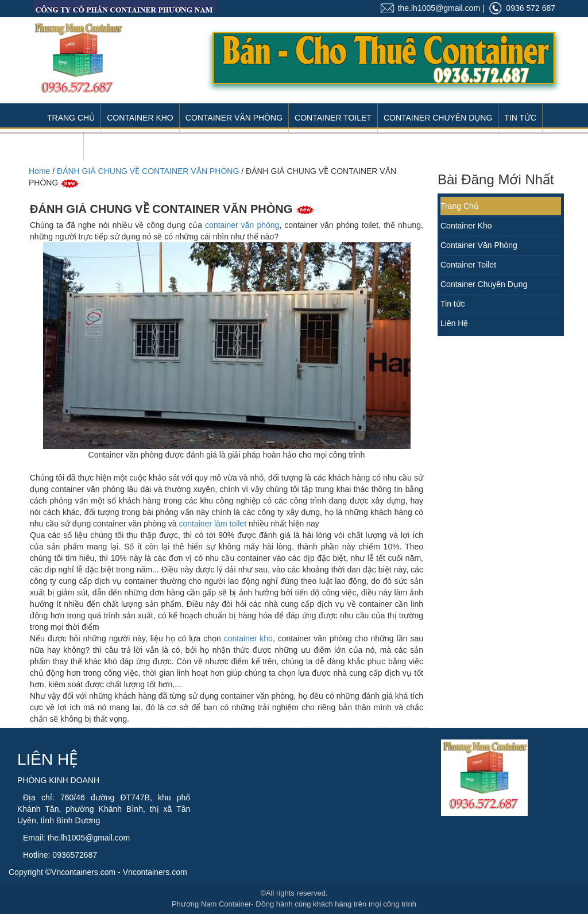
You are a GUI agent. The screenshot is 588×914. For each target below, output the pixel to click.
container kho (248, 638)
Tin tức (453, 304)
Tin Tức (520, 118)
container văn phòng (242, 225)
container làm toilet (213, 524)
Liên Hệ (62, 146)
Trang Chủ (71, 118)
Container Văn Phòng (234, 118)
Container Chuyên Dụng (438, 118)
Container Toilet (333, 118)
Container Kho (140, 118)
